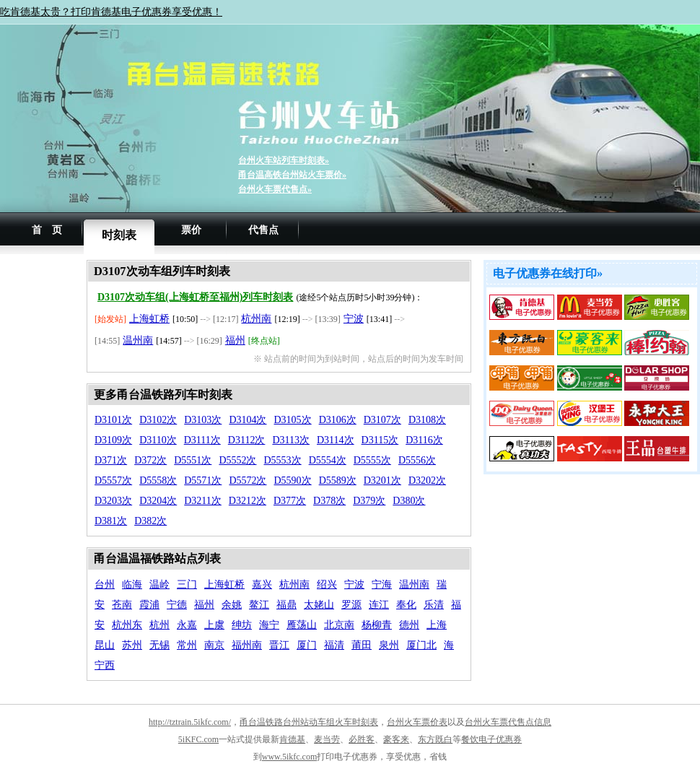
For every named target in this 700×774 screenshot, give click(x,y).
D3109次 (113, 440)
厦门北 (421, 645)
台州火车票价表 (417, 722)
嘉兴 (262, 584)
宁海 (382, 584)
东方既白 (435, 739)
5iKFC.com (198, 739)
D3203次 (113, 501)
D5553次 (283, 460)
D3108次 (427, 420)
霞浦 (149, 605)
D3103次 (203, 420)
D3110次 (158, 440)
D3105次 (293, 420)
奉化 (406, 605)
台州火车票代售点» (275, 189)
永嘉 (187, 625)
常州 (187, 645)
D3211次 (203, 501)
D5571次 (203, 481)
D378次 (329, 501)
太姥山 (319, 605)
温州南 (138, 340)
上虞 (214, 625)
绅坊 (242, 625)
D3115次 (380, 440)
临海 (132, 584)
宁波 (354, 319)
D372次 (150, 460)
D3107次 (382, 420)
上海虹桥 (149, 319)
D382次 (150, 521)
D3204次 (158, 501)
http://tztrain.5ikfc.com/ (190, 722)
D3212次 (248, 501)
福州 (235, 340)
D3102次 (158, 420)
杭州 (159, 625)
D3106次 (338, 420)
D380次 (409, 501)
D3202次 (427, 481)
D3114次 (336, 440)
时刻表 (119, 235)
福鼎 (286, 605)
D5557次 (113, 481)
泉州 (389, 645)
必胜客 (362, 739)
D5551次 (193, 460)
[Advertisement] (43, 477)
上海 (437, 625)
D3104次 (248, 420)
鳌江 (259, 605)
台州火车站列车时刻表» (284, 160)
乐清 (434, 605)
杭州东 (127, 625)
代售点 (263, 230)
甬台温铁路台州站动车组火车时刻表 (309, 722)
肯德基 (292, 739)
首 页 (47, 230)
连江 (379, 605)
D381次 (111, 521)
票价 (191, 230)
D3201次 (382, 481)
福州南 (247, 645)
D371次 (111, 460)
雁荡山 (302, 625)
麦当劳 (327, 739)
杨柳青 (377, 625)
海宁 (269, 625)
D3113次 (291, 440)
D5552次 (237, 460)
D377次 (290, 501)
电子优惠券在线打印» (548, 273)
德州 (409, 625)
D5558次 (158, 481)
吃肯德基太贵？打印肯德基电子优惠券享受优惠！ (111, 12)
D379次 (369, 501)
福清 (334, 645)
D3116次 (424, 440)
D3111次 (202, 440)
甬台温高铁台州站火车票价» (292, 175)
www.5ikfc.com (290, 757)
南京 (214, 645)
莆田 (362, 645)
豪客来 (396, 739)
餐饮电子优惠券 (491, 739)
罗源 (351, 605)
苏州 (132, 645)
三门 (187, 584)
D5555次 (372, 460)
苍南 (122, 605)
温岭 (159, 584)
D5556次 (417, 460)
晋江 (279, 645)
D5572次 (248, 481)
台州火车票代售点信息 (508, 722)
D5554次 (328, 460)
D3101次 (113, 420)
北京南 (339, 625)
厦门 (307, 645)
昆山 (105, 645)
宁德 (177, 605)
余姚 (232, 605)
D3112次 (247, 440)
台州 (105, 584)
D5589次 (338, 481)
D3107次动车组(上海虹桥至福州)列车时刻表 (195, 297)
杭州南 (256, 319)
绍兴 (327, 584)
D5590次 (293, 481)
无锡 (159, 645)
